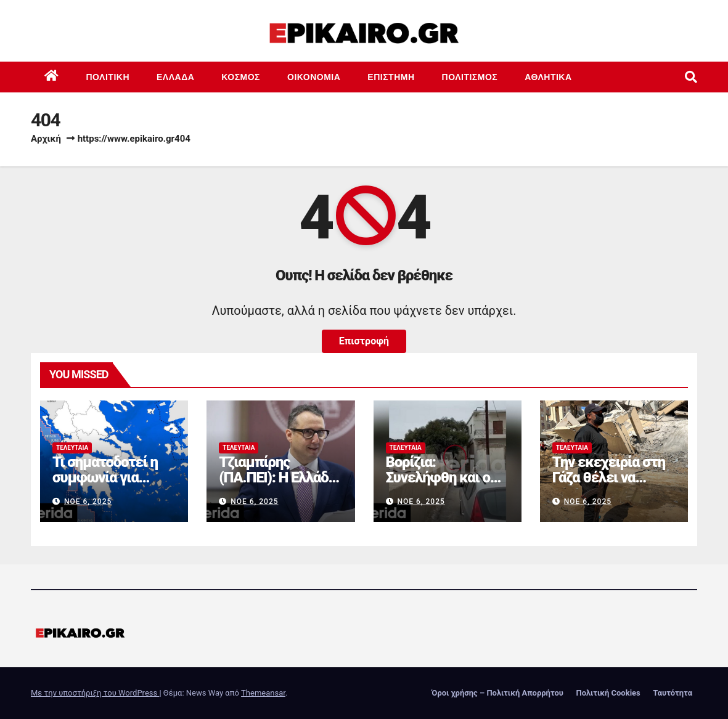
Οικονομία (314, 77)
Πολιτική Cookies (608, 693)
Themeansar (263, 693)
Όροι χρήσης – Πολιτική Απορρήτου (497, 693)
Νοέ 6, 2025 (88, 502)
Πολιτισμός (470, 77)
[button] (691, 77)
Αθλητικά (548, 77)
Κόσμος (241, 77)
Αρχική (46, 139)
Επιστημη (391, 77)
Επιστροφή (364, 341)
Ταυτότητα (673, 693)
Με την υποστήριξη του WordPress (95, 693)
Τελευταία (72, 448)
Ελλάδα (175, 77)
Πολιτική (108, 77)
